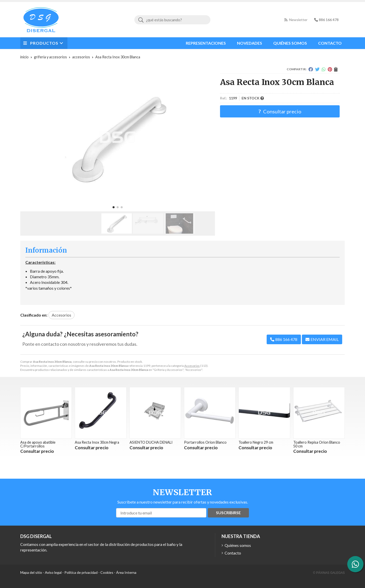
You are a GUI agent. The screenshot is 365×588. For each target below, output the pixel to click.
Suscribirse (228, 513)
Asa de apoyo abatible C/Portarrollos (38, 444)
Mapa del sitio (31, 572)
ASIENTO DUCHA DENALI (151, 442)
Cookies (107, 572)
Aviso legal (53, 572)
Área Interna (126, 572)
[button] (114, 207)
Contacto (233, 553)
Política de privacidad (81, 572)
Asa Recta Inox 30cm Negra (97, 442)
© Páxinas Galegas (329, 573)
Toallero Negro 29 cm (256, 442)
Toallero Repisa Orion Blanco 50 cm (317, 444)
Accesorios (192, 366)
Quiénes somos (238, 545)
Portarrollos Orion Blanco (205, 442)
